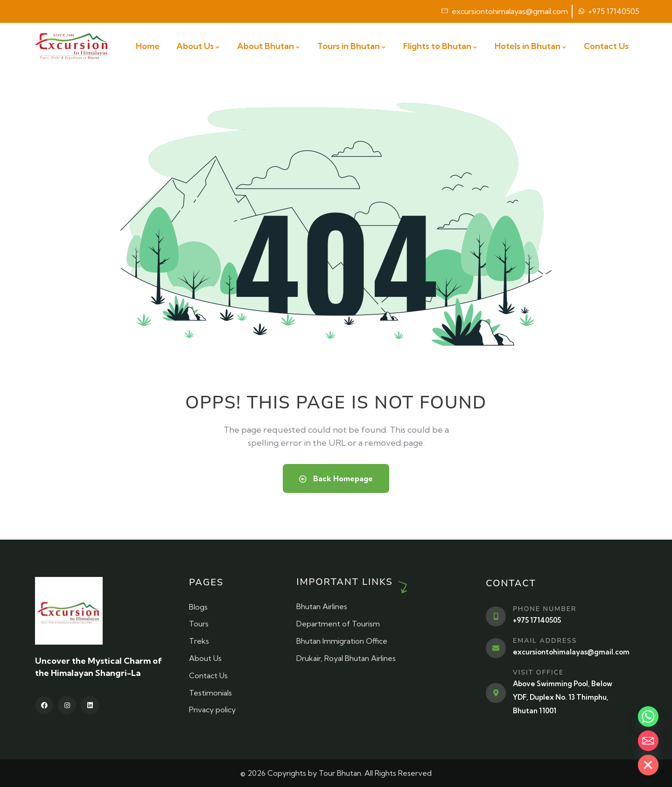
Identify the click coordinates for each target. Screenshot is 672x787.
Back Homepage (336, 478)
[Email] (648, 741)
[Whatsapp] (648, 717)
